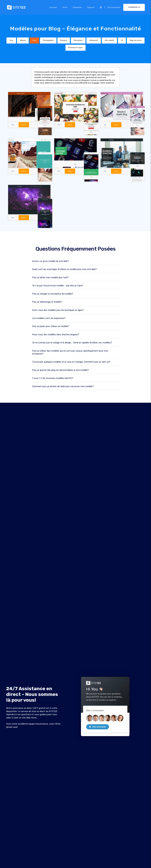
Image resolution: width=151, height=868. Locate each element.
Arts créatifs (109, 40)
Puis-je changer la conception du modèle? (53, 294)
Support (91, 7)
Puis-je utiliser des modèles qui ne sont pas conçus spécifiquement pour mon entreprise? (70, 352)
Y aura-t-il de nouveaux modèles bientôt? (53, 378)
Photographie (48, 40)
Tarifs (65, 7)
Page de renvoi (136, 40)
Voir (13, 125)
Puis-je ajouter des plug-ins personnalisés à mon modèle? (60, 370)
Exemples (77, 7)
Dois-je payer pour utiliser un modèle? (51, 326)
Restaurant (94, 40)
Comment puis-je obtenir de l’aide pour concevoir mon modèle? (63, 386)
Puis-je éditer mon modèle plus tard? (50, 277)
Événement (78, 40)
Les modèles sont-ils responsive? (49, 318)
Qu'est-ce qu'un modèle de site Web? (50, 261)
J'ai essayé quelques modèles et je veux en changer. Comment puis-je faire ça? (71, 362)
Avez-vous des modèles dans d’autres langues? (56, 334)
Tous (11, 40)
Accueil (53, 7)
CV (122, 40)
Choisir (24, 125)
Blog (34, 40)
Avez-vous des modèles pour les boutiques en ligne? (58, 310)
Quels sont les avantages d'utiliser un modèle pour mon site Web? (64, 269)
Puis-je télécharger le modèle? (47, 302)
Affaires (23, 40)
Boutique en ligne (75, 48)
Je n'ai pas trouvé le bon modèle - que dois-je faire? (58, 285)
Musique (64, 40)
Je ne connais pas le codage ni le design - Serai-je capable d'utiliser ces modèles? (72, 343)
